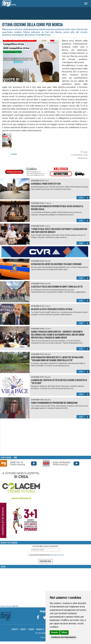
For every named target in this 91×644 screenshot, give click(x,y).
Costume (48, 203)
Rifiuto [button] (64, 632)
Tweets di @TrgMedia (9, 606)
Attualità (48, 261)
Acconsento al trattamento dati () (47, 555)
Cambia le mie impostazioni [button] (63, 637)
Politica (47, 306)
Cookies (31, 629)
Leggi (84, 198)
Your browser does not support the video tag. (21, 438)
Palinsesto (40, 629)
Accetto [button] (55, 632)
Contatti (15, 629)
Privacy (23, 629)
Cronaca (48, 329)
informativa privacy (57, 555)
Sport (47, 181)
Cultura (47, 226)
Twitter (14, 154)
